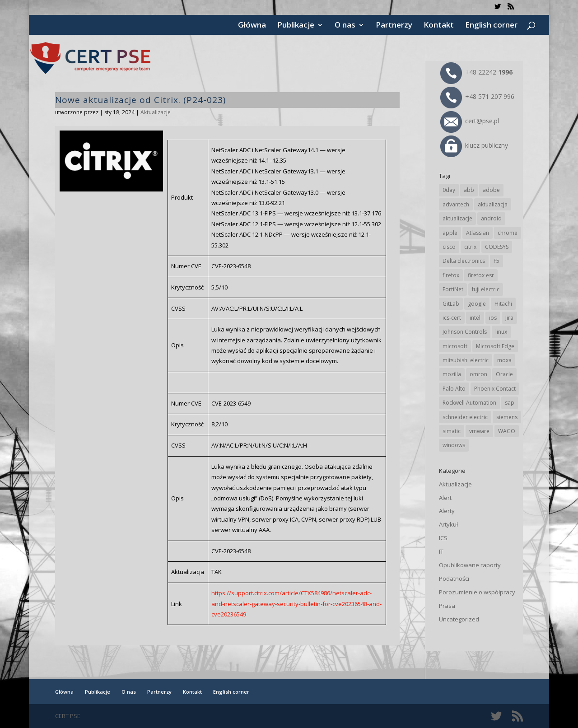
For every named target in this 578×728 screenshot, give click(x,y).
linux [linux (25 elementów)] (501, 332)
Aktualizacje (156, 112)
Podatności (454, 579)
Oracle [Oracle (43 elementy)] (504, 374)
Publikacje (296, 26)
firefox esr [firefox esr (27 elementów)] (481, 275)
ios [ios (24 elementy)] (493, 318)
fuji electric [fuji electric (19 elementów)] (486, 289)
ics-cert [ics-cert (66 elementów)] (452, 318)
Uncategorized (459, 619)
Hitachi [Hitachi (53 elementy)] (503, 304)
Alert (445, 498)
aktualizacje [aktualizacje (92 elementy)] (457, 218)
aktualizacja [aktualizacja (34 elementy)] (493, 204)
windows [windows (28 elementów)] (454, 445)
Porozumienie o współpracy (477, 592)
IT (441, 551)
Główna (252, 26)
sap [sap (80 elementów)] (510, 403)
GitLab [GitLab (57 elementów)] (451, 304)
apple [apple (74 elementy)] (450, 233)
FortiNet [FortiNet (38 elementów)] (453, 289)
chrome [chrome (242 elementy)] (508, 233)
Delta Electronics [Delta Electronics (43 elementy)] (464, 261)
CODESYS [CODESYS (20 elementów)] (497, 247)
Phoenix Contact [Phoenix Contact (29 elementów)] (495, 389)
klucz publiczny (474, 145)
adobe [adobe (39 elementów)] (491, 190)
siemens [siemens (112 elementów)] (507, 417)
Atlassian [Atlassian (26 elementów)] (478, 233)
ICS (443, 538)
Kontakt (439, 26)
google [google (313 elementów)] (477, 304)
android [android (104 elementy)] (491, 218)
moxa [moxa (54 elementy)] (504, 360)
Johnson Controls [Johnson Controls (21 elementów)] (465, 332)
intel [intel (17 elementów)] (475, 318)
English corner (491, 26)
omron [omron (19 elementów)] (478, 374)
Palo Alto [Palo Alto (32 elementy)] (454, 389)
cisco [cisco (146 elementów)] (449, 247)
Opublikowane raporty (470, 565)
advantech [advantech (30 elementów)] (456, 204)
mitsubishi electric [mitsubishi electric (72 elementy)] (466, 360)
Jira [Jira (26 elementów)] (509, 318)
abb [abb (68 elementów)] (469, 190)
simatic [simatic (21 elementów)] (452, 431)
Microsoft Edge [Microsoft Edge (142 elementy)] (495, 346)
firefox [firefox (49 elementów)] (451, 275)
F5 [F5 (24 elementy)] (496, 261)
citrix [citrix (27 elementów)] (470, 247)
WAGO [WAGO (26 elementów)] (507, 431)
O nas (345, 26)
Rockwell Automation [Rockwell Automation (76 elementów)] (469, 403)
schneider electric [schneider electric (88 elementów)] (465, 417)
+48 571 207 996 (477, 96)
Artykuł (448, 524)
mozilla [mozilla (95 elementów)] (452, 374)
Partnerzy (394, 26)
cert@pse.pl (470, 121)
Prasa (447, 606)
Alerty (447, 511)
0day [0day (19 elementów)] (449, 190)
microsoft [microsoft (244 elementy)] (455, 346)
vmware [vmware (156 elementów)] (479, 431)
